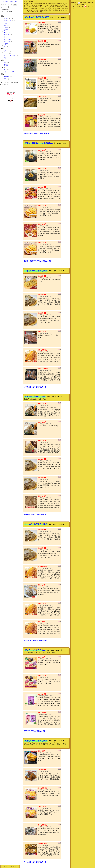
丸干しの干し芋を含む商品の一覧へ (36, 862)
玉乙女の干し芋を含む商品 (36, 524)
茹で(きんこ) (7, 65)
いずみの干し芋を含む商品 (36, 271)
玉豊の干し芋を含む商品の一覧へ (35, 515)
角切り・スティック (10, 56)
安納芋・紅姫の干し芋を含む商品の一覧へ (38, 261)
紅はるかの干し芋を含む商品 (37, 17)
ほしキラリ (7, 35)
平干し (6, 53)
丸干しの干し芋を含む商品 (36, 741)
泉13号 (6, 32)
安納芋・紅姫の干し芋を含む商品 (39, 143)
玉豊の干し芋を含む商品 (35, 397)
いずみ (6, 23)
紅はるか (6, 18)
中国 (5, 79)
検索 (15, 5)
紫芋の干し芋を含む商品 (35, 650)
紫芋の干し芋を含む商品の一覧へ (35, 731)
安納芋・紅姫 (8, 21)
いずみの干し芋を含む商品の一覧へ (36, 387)
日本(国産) (7, 77)
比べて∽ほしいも (10, 867)
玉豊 (5, 25)
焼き (5, 63)
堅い (5, 70)
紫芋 (5, 46)
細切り (6, 58)
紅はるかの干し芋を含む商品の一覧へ (36, 133)
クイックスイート (9, 39)
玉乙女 (6, 28)
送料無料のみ (6, 10)
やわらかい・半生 (9, 72)
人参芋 (6, 44)
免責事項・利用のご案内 (10, 1)
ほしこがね (7, 42)
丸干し (6, 51)
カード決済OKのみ (8, 12)
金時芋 (6, 30)
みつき (6, 37)
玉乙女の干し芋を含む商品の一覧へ (36, 640)
